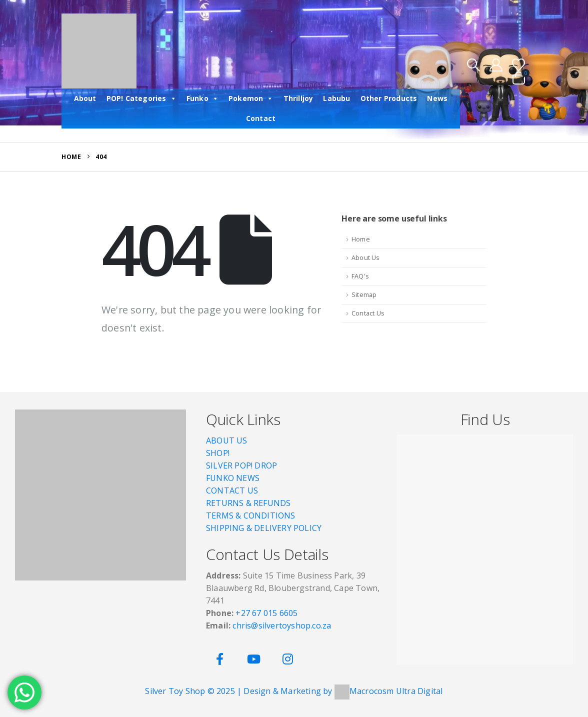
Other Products (389, 98)
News (437, 98)
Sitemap (364, 295)
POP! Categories (141, 98)
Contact (261, 118)
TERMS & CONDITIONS (251, 515)
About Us (366, 258)
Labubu (336, 98)
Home (361, 239)
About (85, 98)
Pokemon (251, 98)
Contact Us (368, 313)
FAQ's (360, 276)
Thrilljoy (298, 98)
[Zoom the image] (100, 415)
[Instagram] (288, 659)
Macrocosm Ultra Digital (396, 691)
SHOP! (218, 453)
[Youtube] (254, 659)
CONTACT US (232, 490)
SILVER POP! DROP (241, 465)
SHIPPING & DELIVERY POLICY (264, 528)
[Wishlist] (519, 65)
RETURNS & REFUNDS (248, 503)
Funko (202, 98)
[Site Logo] (99, 51)
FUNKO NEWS (233, 478)
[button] (473, 65)
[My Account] (496, 65)
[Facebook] (220, 659)
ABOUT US (227, 440)
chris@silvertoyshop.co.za (283, 625)
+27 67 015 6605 (266, 613)
